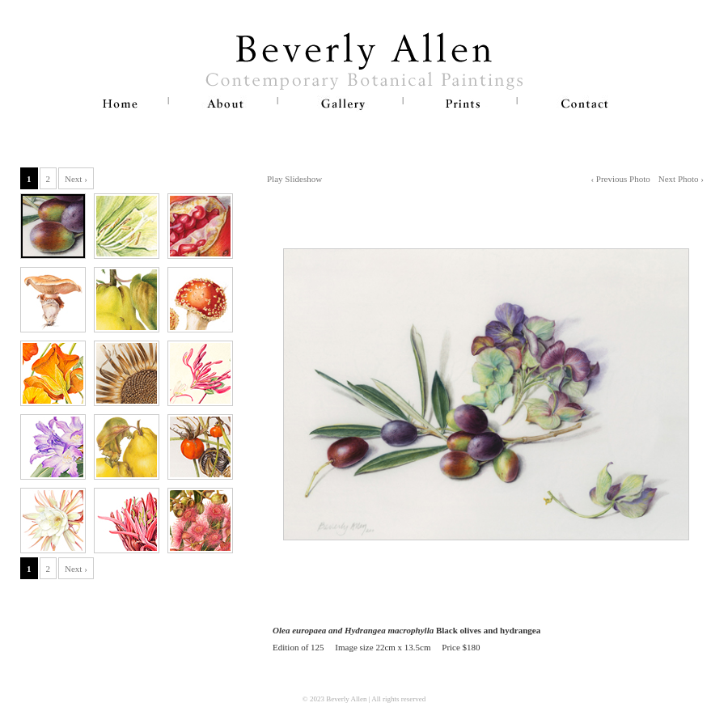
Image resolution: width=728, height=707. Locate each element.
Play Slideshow (294, 179)
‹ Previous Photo (620, 179)
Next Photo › (681, 179)
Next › (76, 179)
